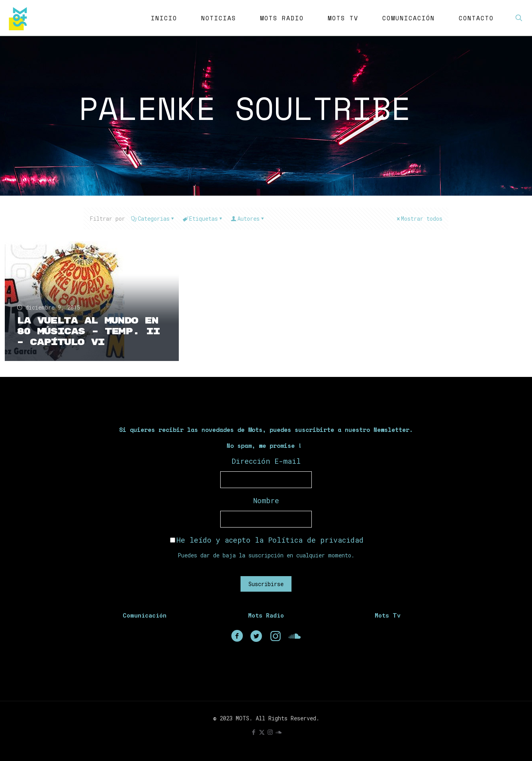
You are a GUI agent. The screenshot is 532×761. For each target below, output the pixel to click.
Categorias (153, 219)
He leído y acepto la (267, 540)
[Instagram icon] (270, 732)
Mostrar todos (419, 219)
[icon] (279, 732)
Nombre (266, 500)
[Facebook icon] (253, 732)
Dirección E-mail (266, 461)
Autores (248, 219)
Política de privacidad (316, 540)
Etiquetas (203, 219)
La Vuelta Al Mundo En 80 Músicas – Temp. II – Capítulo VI (88, 331)
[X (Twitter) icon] (262, 732)
